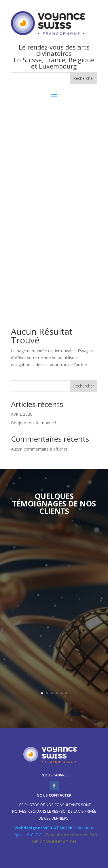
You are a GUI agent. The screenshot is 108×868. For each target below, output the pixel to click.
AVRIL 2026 (22, 414)
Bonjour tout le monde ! (33, 423)
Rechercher (84, 386)
